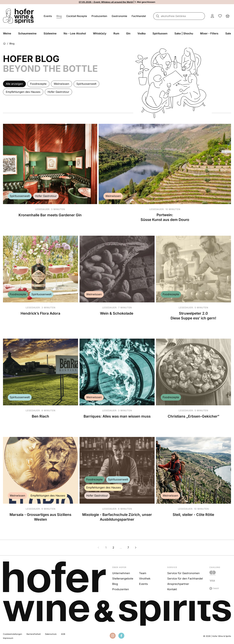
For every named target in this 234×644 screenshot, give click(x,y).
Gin (128, 33)
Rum (116, 33)
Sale (228, 33)
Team (143, 573)
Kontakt (172, 589)
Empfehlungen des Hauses (48, 496)
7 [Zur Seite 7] (128, 548)
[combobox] (179, 16)
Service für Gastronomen (183, 573)
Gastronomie (119, 16)
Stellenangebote (123, 579)
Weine (7, 33)
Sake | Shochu (184, 33)
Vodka (141, 33)
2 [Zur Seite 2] (113, 548)
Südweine (50, 33)
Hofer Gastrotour (46, 196)
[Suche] (157, 16)
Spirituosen (160, 33)
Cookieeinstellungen (13, 634)
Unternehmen (121, 573)
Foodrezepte (18, 294)
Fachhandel (139, 16)
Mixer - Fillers (209, 33)
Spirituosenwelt (20, 196)
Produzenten (99, 16)
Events (48, 16)
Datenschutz (51, 634)
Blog (59, 16)
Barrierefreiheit (34, 634)
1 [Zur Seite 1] (106, 548)
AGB (63, 634)
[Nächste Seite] (136, 548)
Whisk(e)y (100, 33)
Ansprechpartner (178, 584)
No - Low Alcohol (75, 33)
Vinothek (145, 579)
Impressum (8, 638)
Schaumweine (27, 33)
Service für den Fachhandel (185, 579)
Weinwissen (113, 196)
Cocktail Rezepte (77, 16)
